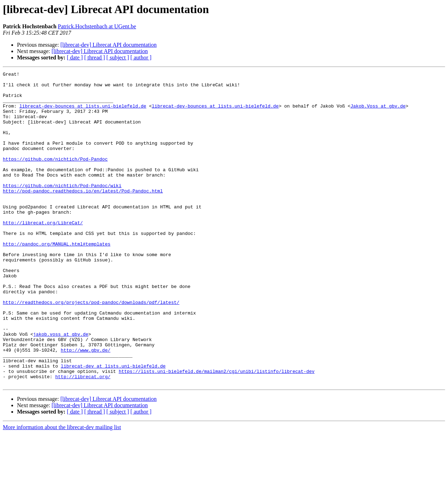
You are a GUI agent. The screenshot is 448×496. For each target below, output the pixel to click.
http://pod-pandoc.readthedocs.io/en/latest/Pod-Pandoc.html (83, 215)
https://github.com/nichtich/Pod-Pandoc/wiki (62, 209)
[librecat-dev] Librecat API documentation (109, 45)
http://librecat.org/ (83, 438)
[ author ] (141, 57)
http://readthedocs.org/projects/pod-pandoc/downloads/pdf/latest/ (91, 349)
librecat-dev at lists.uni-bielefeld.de (113, 425)
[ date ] (75, 57)
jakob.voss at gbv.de (61, 387)
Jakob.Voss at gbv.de (378, 113)
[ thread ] (95, 57)
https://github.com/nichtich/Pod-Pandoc (55, 177)
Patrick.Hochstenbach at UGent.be (97, 26)
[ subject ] (118, 57)
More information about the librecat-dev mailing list (62, 490)
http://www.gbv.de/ (86, 406)
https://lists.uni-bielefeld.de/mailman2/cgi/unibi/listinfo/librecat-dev (217, 432)
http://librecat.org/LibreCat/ (43, 253)
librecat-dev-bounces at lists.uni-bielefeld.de (83, 113)
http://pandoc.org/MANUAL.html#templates (57, 279)
